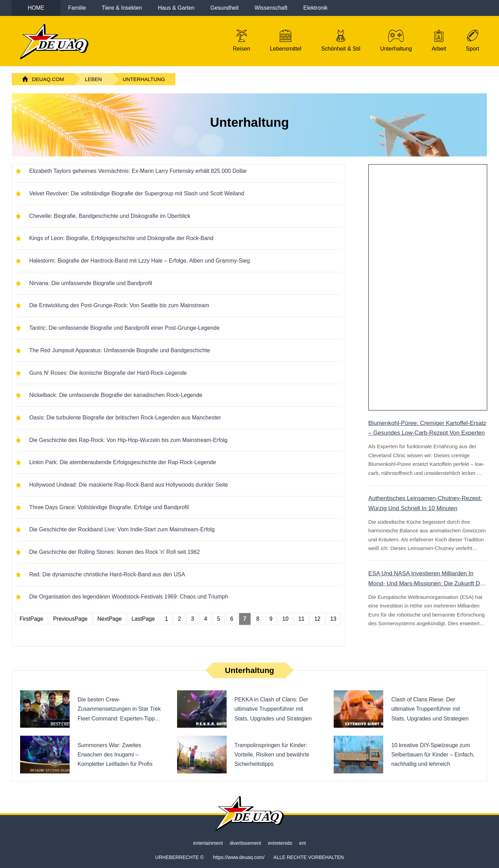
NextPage (110, 619)
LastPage (143, 619)
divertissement (245, 843)
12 (317, 619)
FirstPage (31, 619)
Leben (93, 79)
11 (301, 619)
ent (302, 843)
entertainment (208, 843)
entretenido (280, 843)
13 (333, 619)
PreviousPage (70, 619)
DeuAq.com (48, 79)
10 (286, 619)
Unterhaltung (144, 79)
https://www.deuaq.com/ (239, 857)
